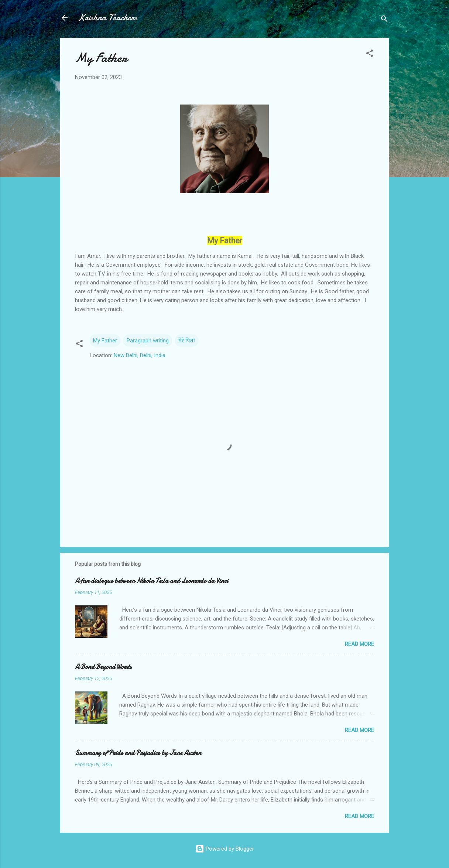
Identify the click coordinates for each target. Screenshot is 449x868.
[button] (370, 54)
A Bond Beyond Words (103, 667)
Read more (359, 644)
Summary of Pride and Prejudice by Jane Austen (138, 753)
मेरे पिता (187, 341)
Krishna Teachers (108, 18)
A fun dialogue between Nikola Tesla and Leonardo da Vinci (152, 581)
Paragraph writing (148, 341)
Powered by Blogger (225, 849)
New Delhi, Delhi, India (140, 355)
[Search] (384, 20)
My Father (105, 341)
